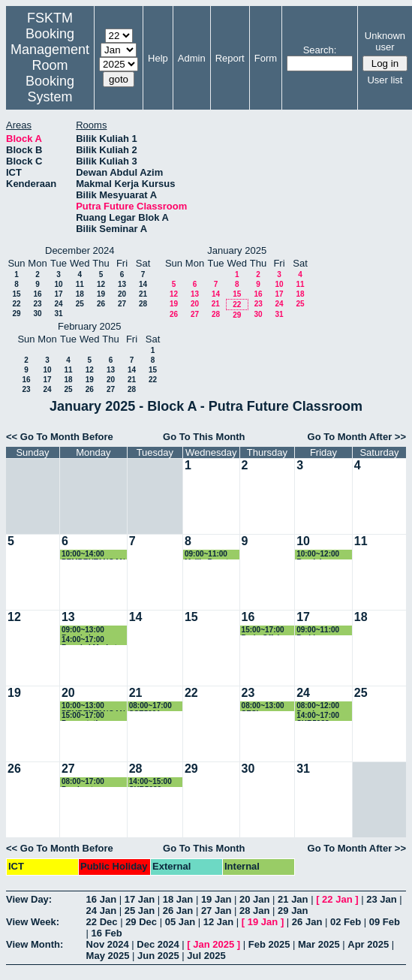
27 (122, 304)
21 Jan (293, 899)
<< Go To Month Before (60, 437)
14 (143, 284)
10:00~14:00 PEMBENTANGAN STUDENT (93, 555)
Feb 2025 (269, 944)
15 (16, 294)
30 (37, 314)
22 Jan (337, 899)
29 (16, 314)
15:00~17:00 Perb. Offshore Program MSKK (268, 630)
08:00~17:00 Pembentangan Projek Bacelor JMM (89, 782)
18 (80, 294)
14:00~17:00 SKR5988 (318, 716)
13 (122, 284)
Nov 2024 (108, 944)
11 (80, 284)
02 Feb (346, 922)
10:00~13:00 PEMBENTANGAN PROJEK (93, 706)
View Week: (33, 922)
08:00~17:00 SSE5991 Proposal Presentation (152, 706)
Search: (320, 50)
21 (143, 294)
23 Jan (381, 899)
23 (37, 304)
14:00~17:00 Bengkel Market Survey (89, 640)
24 (58, 304)
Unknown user (385, 41)
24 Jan (101, 911)
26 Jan (178, 911)
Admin (192, 58)
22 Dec (102, 922)
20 (122, 294)
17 (58, 294)
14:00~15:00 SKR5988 (150, 782)
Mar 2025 (319, 944)
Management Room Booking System (50, 73)
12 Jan (218, 922)
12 (101, 284)
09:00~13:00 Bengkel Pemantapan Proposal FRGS (89, 630)
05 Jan (180, 922)
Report (230, 58)
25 (80, 304)
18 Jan (178, 899)
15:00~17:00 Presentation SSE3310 (84, 716)
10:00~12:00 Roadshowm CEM (319, 555)
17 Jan (140, 899)
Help (158, 58)
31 (58, 314)
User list (385, 80)
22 (16, 304)
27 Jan (216, 911)
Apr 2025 (368, 944)
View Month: (35, 944)
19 (101, 294)
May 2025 (108, 956)
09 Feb (385, 922)
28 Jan (254, 911)
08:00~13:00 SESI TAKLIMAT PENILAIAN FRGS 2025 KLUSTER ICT (266, 706)
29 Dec (141, 922)
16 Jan (101, 899)
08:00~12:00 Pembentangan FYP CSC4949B (324, 706)
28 (143, 304)
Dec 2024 (158, 944)
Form (266, 58)
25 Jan (140, 911)
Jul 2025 (206, 956)
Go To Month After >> (357, 437)
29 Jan (293, 911)
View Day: (29, 899)
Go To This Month (204, 437)
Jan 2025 (214, 944)
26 (101, 304)
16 (37, 294)
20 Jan (254, 899)
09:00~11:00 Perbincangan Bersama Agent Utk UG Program (324, 630)
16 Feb (107, 933)
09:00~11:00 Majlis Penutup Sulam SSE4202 (211, 555)
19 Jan (216, 899)
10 (58, 284)
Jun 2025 (158, 956)
